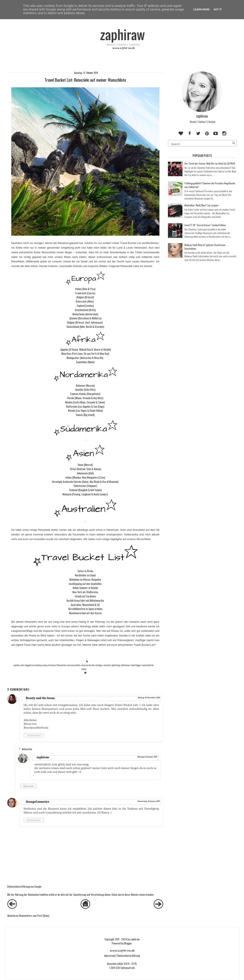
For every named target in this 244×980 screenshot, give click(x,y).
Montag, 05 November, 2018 (149, 698)
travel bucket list (148, 665)
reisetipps (99, 665)
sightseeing (116, 665)
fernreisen (52, 665)
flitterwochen (61, 665)
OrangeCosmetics (38, 802)
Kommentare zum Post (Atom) (34, 916)
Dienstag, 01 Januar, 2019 (147, 757)
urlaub (84, 669)
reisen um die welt (88, 665)
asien (22, 665)
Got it (218, 9)
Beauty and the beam (40, 698)
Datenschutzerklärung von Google (24, 886)
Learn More (202, 9)
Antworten (34, 735)
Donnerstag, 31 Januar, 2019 (149, 801)
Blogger (128, 943)
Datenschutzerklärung (129, 956)
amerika (16, 665)
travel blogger (136, 665)
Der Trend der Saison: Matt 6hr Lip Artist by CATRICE (210, 163)
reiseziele (107, 665)
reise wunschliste (74, 665)
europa (45, 665)
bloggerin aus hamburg (33, 665)
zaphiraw (43, 757)
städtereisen (125, 665)
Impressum (110, 956)
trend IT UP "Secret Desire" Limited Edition (205, 225)
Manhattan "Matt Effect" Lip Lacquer (202, 205)
